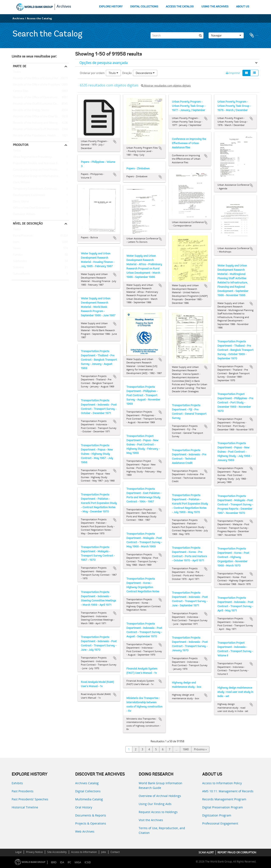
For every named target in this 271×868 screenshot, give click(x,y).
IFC (69, 862)
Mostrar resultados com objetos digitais (166, 86)
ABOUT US (243, 7)
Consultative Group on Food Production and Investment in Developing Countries (40, 170)
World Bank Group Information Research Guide (160, 785)
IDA (62, 862)
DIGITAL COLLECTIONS (144, 7)
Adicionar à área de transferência (115, 142)
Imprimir (233, 73)
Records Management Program (224, 799)
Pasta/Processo (22, 236)
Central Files (20, 91)
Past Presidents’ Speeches (30, 799)
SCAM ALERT (206, 852)
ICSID (88, 862)
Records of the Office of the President (36, 85)
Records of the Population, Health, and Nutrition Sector (40, 136)
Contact (115, 852)
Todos (17, 73)
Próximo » (200, 749)
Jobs (104, 852)
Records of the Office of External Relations (39, 78)
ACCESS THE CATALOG (180, 7)
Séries (16, 248)
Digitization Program (217, 815)
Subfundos (19, 261)
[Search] (177, 35)
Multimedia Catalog (89, 799)
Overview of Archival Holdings (160, 796)
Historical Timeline (25, 807)
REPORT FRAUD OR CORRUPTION (237, 852)
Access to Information (84, 852)
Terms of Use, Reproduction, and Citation (162, 830)
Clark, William (21, 183)
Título (113, 73)
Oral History (84, 807)
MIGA (78, 862)
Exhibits (17, 783)
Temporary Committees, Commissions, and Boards (40, 189)
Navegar (226, 35)
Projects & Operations (91, 823)
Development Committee (28, 195)
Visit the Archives (151, 820)
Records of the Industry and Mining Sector (39, 123)
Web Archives (85, 831)
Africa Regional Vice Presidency (32, 157)
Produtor (21, 145)
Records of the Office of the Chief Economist (40, 117)
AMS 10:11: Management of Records (228, 791)
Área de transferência (254, 35)
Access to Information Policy (222, 783)
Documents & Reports (91, 815)
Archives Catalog (87, 783)
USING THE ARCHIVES (215, 7)
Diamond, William (23, 214)
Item (15, 242)
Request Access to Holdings (158, 812)
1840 (186, 749)
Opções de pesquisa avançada (104, 63)
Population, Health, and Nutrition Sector (38, 163)
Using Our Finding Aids (155, 804)
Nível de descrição (28, 223)
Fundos (17, 255)
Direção (127, 73)
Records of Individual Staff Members (35, 129)
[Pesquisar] (200, 35)
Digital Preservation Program (223, 807)
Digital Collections (88, 791)
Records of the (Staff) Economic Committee (39, 104)
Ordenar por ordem (92, 73)
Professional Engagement (220, 823)
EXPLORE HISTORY (111, 7)
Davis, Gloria (20, 202)
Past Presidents (23, 791)
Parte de (20, 66)
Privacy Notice (34, 852)
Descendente (145, 73)
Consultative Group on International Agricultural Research (40, 176)
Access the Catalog (39, 18)
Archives (64, 7)
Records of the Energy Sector (30, 110)
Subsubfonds (21, 274)
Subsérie (18, 268)
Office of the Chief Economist (31, 208)
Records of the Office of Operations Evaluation (40, 98)
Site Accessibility (57, 852)
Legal (18, 852)
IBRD (54, 862)
